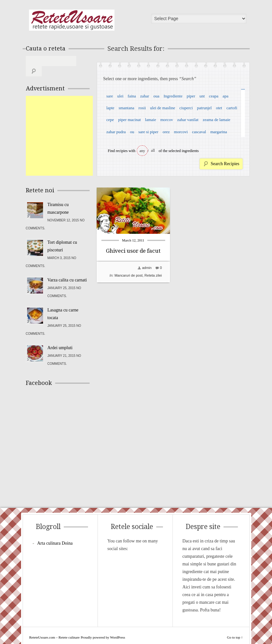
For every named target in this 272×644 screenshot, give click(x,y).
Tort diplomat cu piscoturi (62, 236)
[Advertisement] (74, 126)
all (153, 150)
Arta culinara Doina (55, 533)
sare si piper (148, 132)
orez (166, 132)
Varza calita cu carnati (67, 270)
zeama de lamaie (217, 120)
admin (147, 268)
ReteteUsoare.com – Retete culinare (72, 20)
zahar (145, 96)
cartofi (232, 108)
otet (219, 108)
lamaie (151, 120)
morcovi (181, 132)
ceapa (214, 96)
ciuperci (186, 108)
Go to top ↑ (235, 627)
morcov (167, 120)
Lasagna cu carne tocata (63, 304)
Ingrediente (173, 96)
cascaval (199, 132)
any (142, 151)
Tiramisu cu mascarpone (58, 198)
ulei (121, 96)
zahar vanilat (188, 120)
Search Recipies (225, 164)
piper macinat (129, 120)
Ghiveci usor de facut (133, 251)
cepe (110, 120)
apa (225, 96)
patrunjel (204, 108)
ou (132, 132)
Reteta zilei (153, 275)
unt (202, 96)
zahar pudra (116, 132)
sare (110, 96)
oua (156, 96)
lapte (110, 108)
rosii (142, 108)
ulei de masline (163, 108)
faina (132, 96)
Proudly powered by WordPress (103, 627)
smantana (126, 108)
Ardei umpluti (60, 337)
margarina (218, 132)
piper (191, 96)
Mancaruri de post (129, 275)
